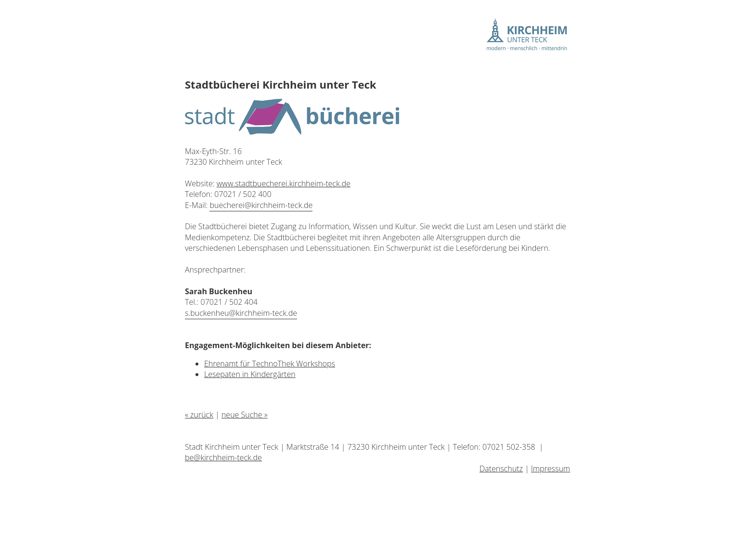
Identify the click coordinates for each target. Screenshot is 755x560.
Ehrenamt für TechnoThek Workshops (270, 364)
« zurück (199, 415)
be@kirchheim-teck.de (223, 457)
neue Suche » (245, 415)
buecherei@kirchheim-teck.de (261, 205)
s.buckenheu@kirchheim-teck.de (241, 313)
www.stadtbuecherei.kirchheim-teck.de (284, 183)
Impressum (551, 469)
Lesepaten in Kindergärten (250, 374)
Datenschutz (501, 469)
